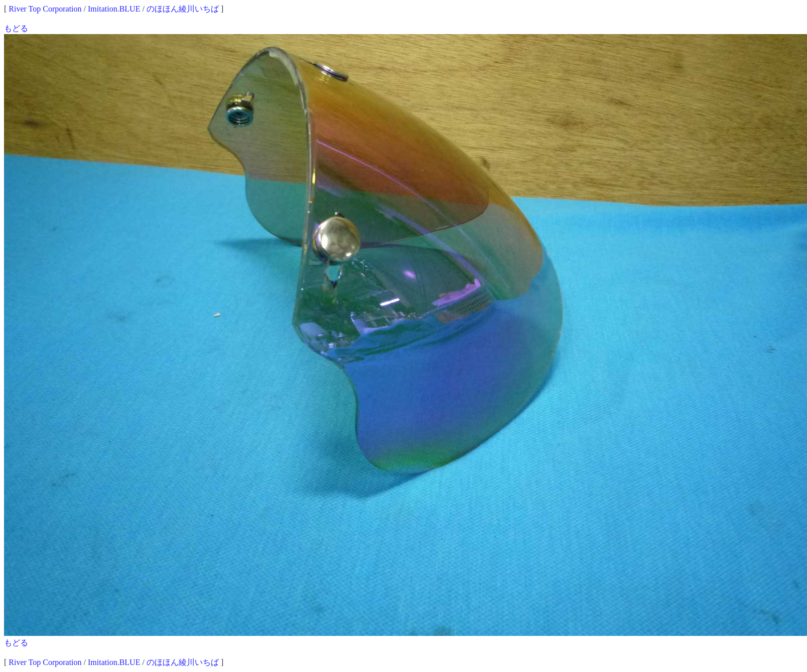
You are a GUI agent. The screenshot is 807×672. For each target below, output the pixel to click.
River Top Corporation (45, 9)
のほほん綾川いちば (183, 9)
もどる (16, 28)
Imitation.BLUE (114, 9)
